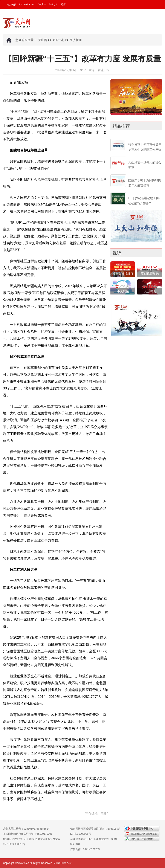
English (42, 4)
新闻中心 (58, 40)
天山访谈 (150, 291)
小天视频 (123, 291)
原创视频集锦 (150, 274)
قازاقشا (53, 4)
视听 (117, 253)
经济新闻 (76, 40)
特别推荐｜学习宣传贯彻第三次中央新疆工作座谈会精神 (145, 150)
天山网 (43, 40)
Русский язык (27, 4)
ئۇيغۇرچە (11, 4)
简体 (63, 4)
